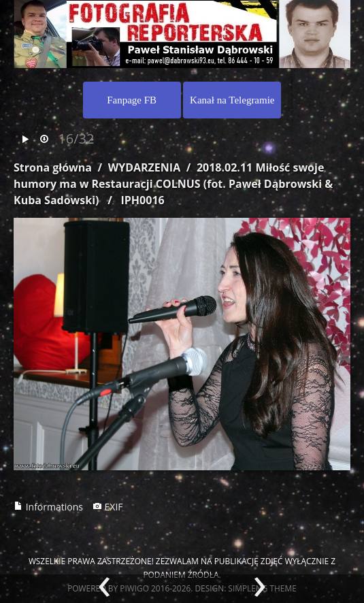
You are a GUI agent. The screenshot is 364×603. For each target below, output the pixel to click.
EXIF (108, 507)
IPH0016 (143, 200)
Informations (48, 507)
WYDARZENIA (144, 167)
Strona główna (53, 167)
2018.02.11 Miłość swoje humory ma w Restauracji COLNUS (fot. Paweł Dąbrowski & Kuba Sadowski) (173, 184)
